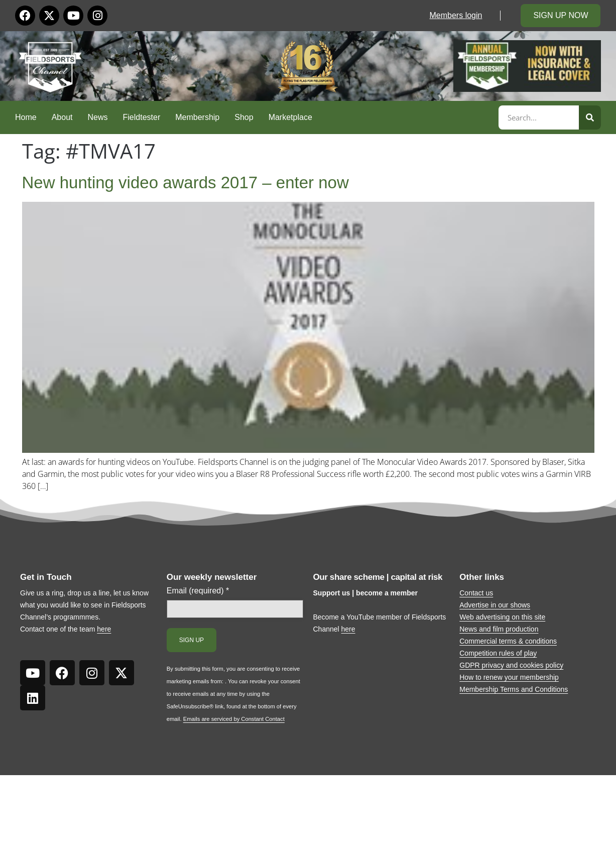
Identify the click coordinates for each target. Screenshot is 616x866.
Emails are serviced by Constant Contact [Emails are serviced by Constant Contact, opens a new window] (234, 719)
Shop (244, 117)
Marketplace (290, 117)
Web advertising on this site (502, 617)
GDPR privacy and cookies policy (511, 665)
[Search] (590, 117)
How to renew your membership (509, 677)
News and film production (499, 629)
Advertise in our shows (495, 605)
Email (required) (198, 591)
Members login (456, 15)
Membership (197, 117)
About (62, 117)
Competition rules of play (498, 653)
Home (26, 117)
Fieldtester (142, 117)
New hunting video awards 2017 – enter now (186, 182)
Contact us (476, 593)
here (104, 629)
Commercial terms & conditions (508, 641)
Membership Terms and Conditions (514, 689)
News (98, 117)
